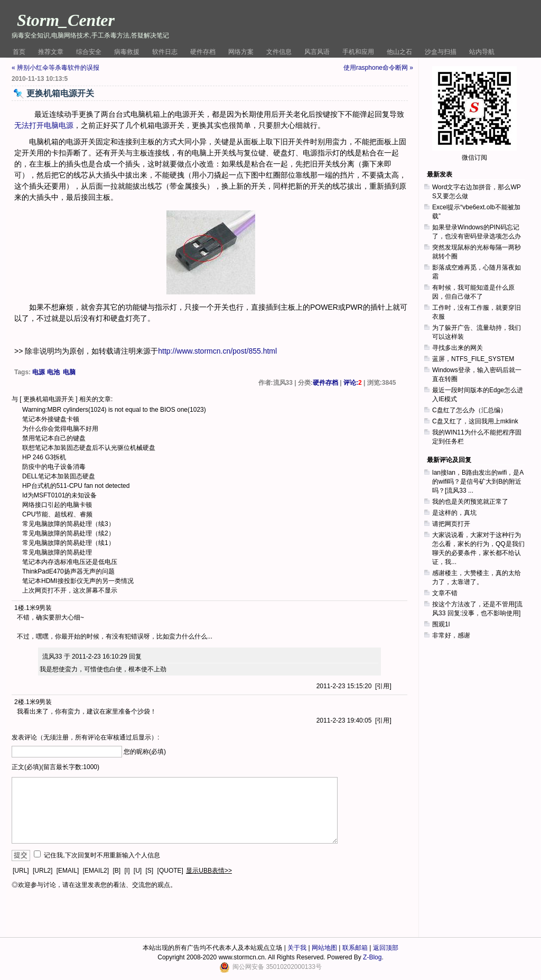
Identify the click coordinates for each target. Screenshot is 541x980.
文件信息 (279, 52)
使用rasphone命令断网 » (378, 68)
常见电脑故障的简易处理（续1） (68, 543)
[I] (127, 871)
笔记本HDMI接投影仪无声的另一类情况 (78, 581)
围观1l (441, 624)
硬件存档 (203, 52)
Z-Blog (372, 957)
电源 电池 (46, 372)
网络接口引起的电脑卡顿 (57, 505)
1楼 (19, 608)
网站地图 (324, 948)
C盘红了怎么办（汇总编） (469, 410)
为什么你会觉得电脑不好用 (60, 429)
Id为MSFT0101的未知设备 (59, 495)
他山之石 (399, 52)
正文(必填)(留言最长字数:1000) (55, 767)
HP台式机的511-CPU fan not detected (76, 486)
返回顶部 (386, 948)
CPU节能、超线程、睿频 (57, 514)
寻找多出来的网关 (458, 348)
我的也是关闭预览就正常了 (470, 502)
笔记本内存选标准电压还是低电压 (70, 562)
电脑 (69, 372)
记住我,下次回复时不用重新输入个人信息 (102, 855)
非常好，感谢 (451, 635)
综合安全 (89, 52)
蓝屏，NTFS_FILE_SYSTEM (473, 359)
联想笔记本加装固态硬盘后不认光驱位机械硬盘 (89, 448)
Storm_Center (66, 20)
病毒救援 (127, 52)
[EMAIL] (68, 871)
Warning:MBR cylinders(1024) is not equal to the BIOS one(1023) (114, 410)
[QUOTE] (170, 871)
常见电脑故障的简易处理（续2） (68, 533)
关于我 (297, 948)
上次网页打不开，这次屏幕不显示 (70, 590)
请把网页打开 (451, 524)
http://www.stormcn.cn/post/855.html (217, 351)
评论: (353, 383)
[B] (116, 871)
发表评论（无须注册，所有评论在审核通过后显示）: (85, 737)
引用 (383, 686)
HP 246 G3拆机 (44, 457)
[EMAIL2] (96, 871)
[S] (150, 871)
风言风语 (317, 52)
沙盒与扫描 (441, 52)
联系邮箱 (355, 948)
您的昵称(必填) (145, 752)
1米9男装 (39, 608)
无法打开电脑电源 (44, 125)
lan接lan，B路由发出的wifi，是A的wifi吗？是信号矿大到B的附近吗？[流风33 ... (478, 482)
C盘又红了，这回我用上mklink (475, 421)
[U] (138, 871)
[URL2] (43, 871)
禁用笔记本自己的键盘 (54, 438)
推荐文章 (51, 52)
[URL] (21, 871)
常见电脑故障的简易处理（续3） (68, 524)
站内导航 (482, 52)
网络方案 (241, 52)
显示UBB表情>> (209, 871)
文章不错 (445, 593)
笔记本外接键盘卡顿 (51, 419)
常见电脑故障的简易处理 (57, 552)
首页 (19, 52)
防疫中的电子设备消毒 (54, 467)
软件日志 (165, 52)
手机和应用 (358, 52)
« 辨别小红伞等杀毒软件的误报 (55, 68)
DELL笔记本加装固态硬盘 (59, 476)
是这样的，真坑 (454, 513)
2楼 (19, 702)
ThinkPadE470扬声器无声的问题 (68, 571)
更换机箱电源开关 (49, 399)
